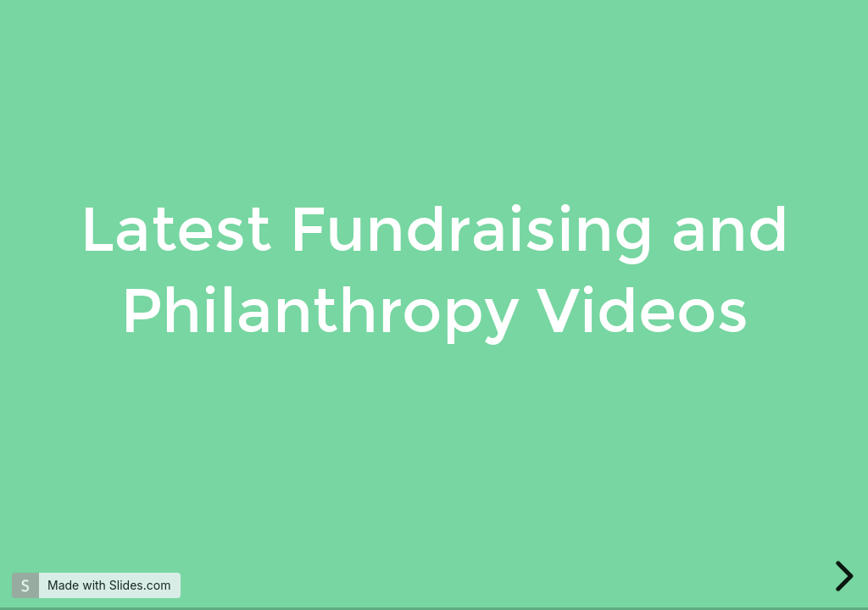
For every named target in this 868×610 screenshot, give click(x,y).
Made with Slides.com (109, 585)
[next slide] (842, 576)
